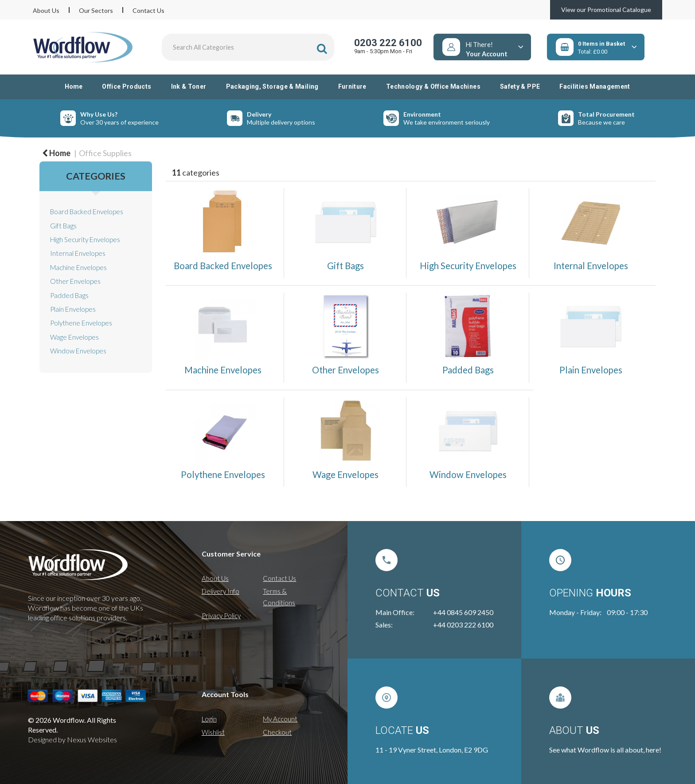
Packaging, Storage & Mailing (272, 86)
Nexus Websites (92, 739)
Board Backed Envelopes (87, 212)
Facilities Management (595, 86)
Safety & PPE (520, 86)
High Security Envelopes (85, 239)
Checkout (277, 732)
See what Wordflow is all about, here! (605, 750)
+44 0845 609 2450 (463, 612)
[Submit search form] (322, 49)
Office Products (127, 86)
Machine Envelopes (78, 267)
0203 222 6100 (388, 43)
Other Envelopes (75, 281)
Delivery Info (221, 591)
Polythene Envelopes (81, 323)
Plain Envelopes (73, 309)
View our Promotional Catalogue (606, 10)
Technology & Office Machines (433, 86)
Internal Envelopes (78, 253)
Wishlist (213, 732)
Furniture (352, 86)
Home (74, 86)
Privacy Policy (221, 615)
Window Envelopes (78, 351)
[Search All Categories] (248, 47)
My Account (280, 719)
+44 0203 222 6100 (463, 625)
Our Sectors (96, 10)
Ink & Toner (189, 86)
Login (209, 719)
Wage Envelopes (74, 337)
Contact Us (148, 10)
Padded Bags (69, 295)
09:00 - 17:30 (627, 612)
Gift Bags (63, 226)
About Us (46, 10)
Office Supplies (105, 153)
